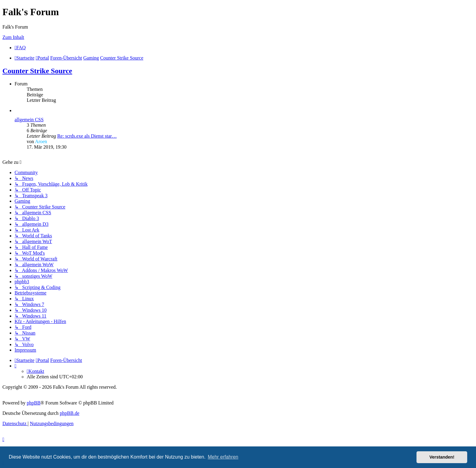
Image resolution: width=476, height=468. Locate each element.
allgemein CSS (29, 120)
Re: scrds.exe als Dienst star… (87, 136)
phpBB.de (70, 413)
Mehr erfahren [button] (223, 457)
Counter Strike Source (37, 71)
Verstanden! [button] (442, 457)
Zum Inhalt (13, 37)
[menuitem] (20, 48)
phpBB (34, 403)
